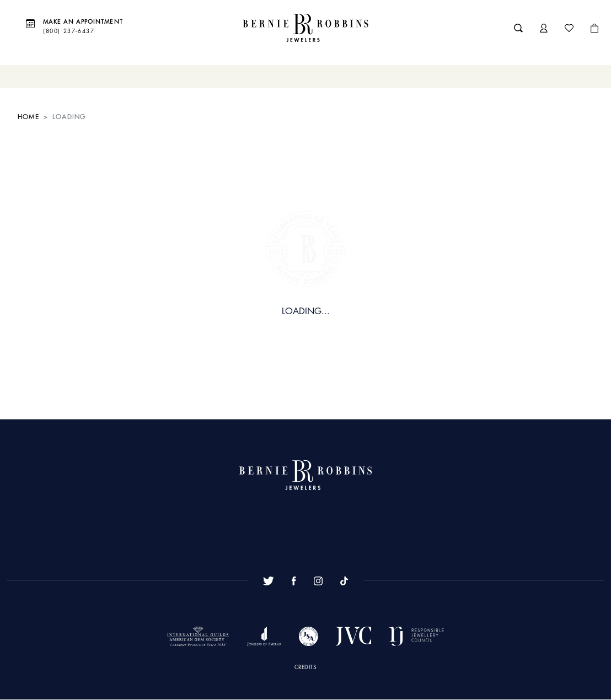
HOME (28, 117)
